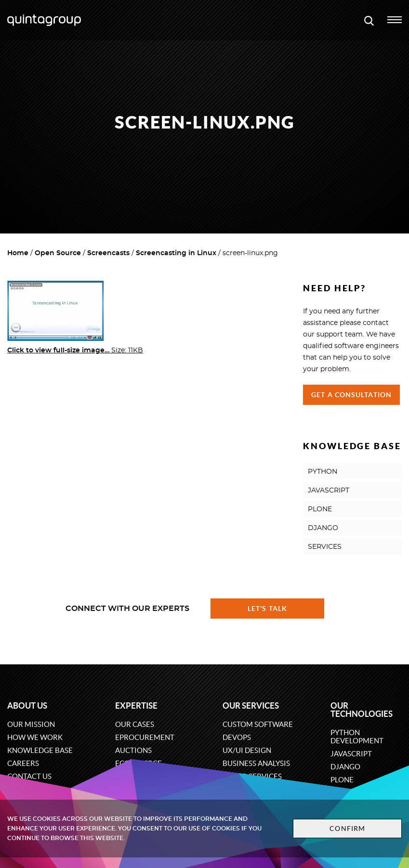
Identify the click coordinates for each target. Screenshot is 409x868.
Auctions (133, 750)
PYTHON (323, 472)
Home (18, 253)
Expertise (136, 706)
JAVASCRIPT (329, 491)
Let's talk (267, 609)
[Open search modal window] (369, 20)
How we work (35, 737)
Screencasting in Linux (176, 253)
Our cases (135, 724)
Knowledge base (40, 750)
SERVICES (325, 547)
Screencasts (108, 253)
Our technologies (362, 710)
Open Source (58, 253)
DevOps (237, 737)
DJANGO (323, 528)
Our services (251, 706)
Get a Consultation (351, 395)
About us (27, 706)
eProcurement (145, 737)
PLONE (320, 509)
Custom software (258, 724)
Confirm (347, 829)
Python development (357, 737)
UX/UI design (247, 750)
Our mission (31, 724)
